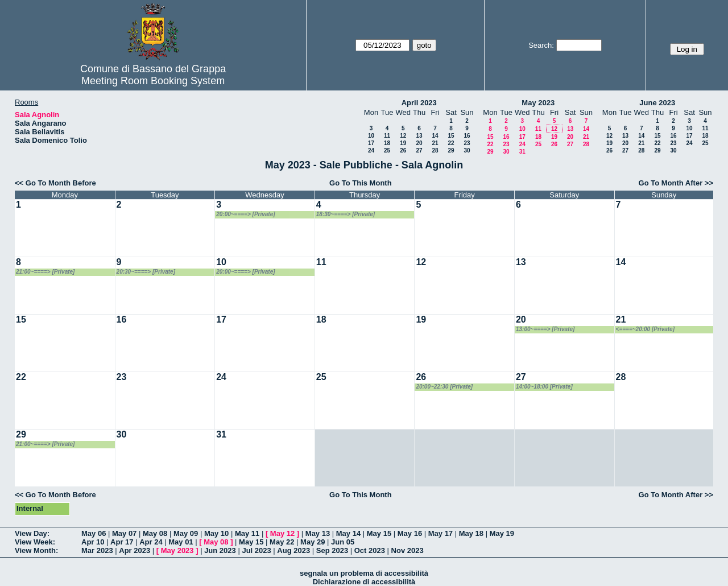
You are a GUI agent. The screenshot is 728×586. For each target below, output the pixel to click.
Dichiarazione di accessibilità (364, 582)
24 (371, 150)
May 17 (440, 533)
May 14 (348, 533)
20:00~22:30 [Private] (444, 387)
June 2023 (657, 103)
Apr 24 (151, 542)
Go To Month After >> (676, 183)
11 (387, 136)
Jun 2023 (220, 550)
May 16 (410, 533)
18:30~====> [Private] (346, 214)
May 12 (282, 533)
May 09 (186, 533)
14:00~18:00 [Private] (544, 387)
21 (435, 143)
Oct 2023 (370, 550)
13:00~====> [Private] (545, 329)
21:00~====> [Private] (45, 272)
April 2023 (419, 103)
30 (467, 150)
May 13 (318, 533)
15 (451, 136)
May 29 (313, 542)
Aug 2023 (293, 550)
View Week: (35, 542)
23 (467, 143)
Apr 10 (93, 542)
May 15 (379, 533)
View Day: (32, 533)
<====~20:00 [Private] (645, 329)
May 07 (124, 533)
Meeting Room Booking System (153, 81)
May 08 (155, 533)
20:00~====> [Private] (245, 214)
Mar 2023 (97, 550)
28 (435, 150)
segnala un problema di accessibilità (364, 573)
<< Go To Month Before (55, 183)
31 (522, 152)
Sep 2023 (332, 550)
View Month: (36, 550)
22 (451, 143)
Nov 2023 (408, 550)
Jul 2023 (256, 550)
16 (467, 136)
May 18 (471, 533)
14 (435, 136)
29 (451, 150)
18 (387, 143)
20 (419, 143)
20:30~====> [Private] (146, 272)
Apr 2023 (135, 550)
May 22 (282, 542)
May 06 (94, 533)
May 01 (181, 542)
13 (419, 136)
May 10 (216, 533)
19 (403, 143)
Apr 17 (122, 542)
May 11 (247, 533)
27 (419, 150)
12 (403, 136)
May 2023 (538, 103)
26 (403, 150)
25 (387, 150)
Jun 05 (343, 542)
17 (371, 143)
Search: (541, 45)
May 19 (502, 533)
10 (371, 136)
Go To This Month (361, 183)
